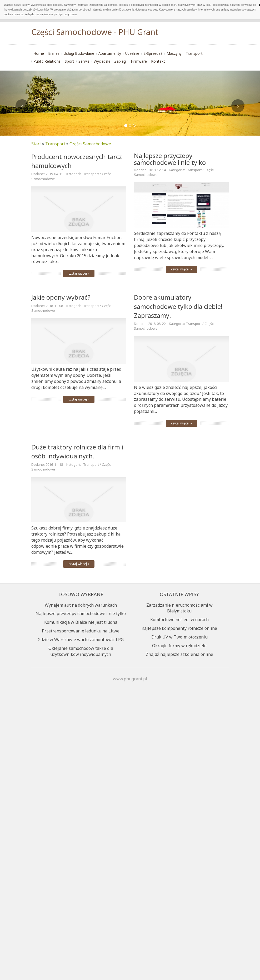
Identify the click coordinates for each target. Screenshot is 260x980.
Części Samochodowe (90, 144)
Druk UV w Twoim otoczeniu (179, 637)
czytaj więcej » (79, 273)
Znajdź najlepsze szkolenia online (179, 654)
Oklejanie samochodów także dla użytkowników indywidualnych (81, 651)
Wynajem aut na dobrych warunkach (81, 605)
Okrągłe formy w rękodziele (179, 646)
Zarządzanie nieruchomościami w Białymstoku (179, 608)
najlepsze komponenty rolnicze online (179, 628)
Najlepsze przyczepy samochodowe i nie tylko (170, 159)
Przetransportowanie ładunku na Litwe (81, 631)
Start (36, 144)
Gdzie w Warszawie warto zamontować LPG (81, 640)
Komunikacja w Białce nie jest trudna (81, 622)
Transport (55, 144)
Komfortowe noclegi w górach (179, 620)
